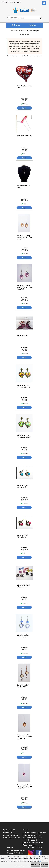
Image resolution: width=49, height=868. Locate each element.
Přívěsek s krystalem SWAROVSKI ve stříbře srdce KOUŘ (24, 736)
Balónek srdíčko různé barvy (24, 87)
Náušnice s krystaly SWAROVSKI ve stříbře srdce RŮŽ (24, 287)
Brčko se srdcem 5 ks (24, 136)
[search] (40, 18)
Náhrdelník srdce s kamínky (23, 187)
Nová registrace (15, 2)
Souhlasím (44, 864)
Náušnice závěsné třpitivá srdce (23, 686)
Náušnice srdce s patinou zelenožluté (23, 436)
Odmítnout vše (35, 864)
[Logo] (25, 10)
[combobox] (32, 56)
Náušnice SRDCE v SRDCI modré (23, 486)
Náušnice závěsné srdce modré (23, 636)
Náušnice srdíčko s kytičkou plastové (23, 586)
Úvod (12, 31)
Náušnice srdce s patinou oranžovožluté (24, 386)
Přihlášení (5, 2)
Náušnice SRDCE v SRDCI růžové (23, 536)
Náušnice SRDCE (23, 336)
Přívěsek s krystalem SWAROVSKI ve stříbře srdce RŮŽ (24, 786)
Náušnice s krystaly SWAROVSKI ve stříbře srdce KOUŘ (24, 237)
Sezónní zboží (20, 31)
